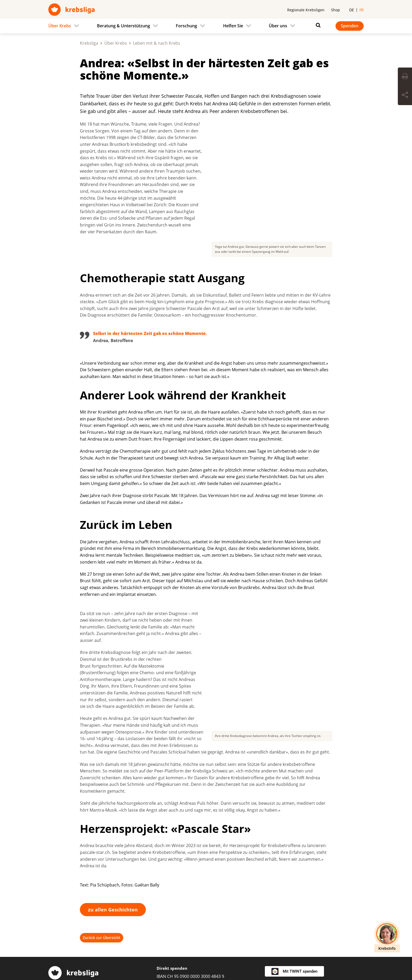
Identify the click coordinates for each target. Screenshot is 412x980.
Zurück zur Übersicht (102, 813)
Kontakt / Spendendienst (290, 900)
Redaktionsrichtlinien (276, 958)
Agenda (272, 890)
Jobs (269, 881)
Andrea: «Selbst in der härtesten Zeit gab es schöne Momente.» (204, 69)
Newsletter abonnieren (288, 909)
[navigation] (206, 26)
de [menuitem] (352, 10)
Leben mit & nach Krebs (157, 43)
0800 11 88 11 (170, 878)
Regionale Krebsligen (306, 10)
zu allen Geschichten (113, 785)
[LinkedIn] (343, 935)
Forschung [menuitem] (186, 26)
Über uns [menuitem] (278, 26)
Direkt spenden (172, 843)
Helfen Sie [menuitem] (233, 26)
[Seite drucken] (405, 77)
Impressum (123, 958)
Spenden (350, 26)
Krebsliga (89, 43)
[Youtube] (359, 935)
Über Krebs (116, 43)
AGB (202, 958)
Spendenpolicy (231, 958)
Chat (161, 896)
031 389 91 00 (62, 898)
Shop (336, 10)
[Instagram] (326, 935)
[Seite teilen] (405, 96)
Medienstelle (278, 872)
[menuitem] (65, 26)
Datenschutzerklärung (166, 958)
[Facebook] (309, 935)
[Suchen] (317, 25)
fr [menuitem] (362, 10)
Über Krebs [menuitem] (60, 26)
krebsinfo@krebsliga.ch (192, 887)
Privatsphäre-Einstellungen (75, 958)
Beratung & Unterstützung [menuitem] (123, 26)
